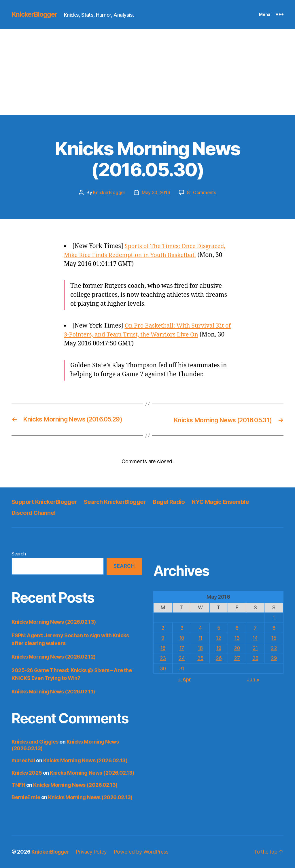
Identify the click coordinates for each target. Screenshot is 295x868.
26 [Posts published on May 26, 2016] (219, 658)
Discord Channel (35, 513)
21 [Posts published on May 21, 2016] (256, 648)
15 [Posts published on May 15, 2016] (274, 638)
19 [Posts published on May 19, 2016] (219, 648)
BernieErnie (26, 797)
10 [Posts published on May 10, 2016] (182, 638)
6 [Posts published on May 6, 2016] (237, 628)
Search (19, 553)
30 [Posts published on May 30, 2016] (163, 668)
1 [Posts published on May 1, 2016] (274, 618)
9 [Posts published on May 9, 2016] (163, 638)
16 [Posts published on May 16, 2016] (163, 648)
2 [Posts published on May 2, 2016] (163, 628)
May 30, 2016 (156, 192)
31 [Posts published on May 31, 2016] (182, 668)
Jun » (253, 679)
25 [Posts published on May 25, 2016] (200, 658)
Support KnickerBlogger (46, 501)
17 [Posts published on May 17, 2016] (182, 648)
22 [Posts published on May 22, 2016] (274, 648)
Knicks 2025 (27, 772)
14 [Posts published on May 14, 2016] (256, 638)
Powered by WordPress (145, 852)
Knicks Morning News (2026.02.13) (54, 622)
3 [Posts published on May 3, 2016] (182, 628)
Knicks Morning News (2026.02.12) (54, 657)
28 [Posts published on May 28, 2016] (256, 658)
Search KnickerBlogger (119, 501)
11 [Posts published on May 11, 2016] (200, 638)
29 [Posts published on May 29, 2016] (274, 658)
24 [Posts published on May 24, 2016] (182, 658)
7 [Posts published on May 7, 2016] (256, 628)
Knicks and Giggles (35, 742)
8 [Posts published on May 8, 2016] (274, 628)
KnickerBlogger (36, 14)
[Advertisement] (147, 72)
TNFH (18, 785)
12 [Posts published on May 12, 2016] (219, 638)
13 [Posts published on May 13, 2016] (237, 638)
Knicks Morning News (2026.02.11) (53, 692)
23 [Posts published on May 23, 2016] (163, 658)
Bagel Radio (175, 501)
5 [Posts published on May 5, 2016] (219, 628)
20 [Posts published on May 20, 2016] (237, 648)
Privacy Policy (94, 852)
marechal (23, 760)
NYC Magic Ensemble (229, 501)
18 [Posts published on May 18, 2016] (200, 648)
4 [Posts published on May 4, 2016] (200, 628)
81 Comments (202, 192)
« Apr (185, 679)
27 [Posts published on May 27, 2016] (237, 658)
